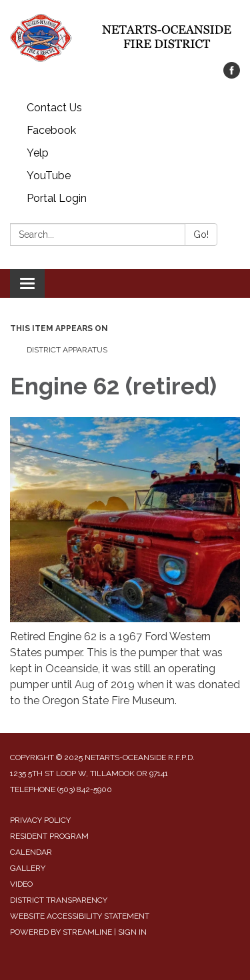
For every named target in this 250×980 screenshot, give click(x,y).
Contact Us (54, 108)
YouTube (49, 176)
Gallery (28, 868)
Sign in (132, 932)
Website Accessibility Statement (80, 916)
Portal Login (57, 198)
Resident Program (49, 836)
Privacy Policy (40, 820)
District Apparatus (67, 350)
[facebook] (232, 75)
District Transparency (59, 900)
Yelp (38, 153)
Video (21, 884)
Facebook (51, 130)
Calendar (31, 852)
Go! (201, 235)
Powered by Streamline (61, 932)
